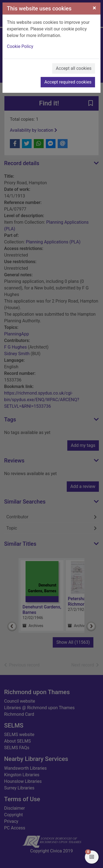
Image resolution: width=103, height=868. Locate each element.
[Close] (94, 8)
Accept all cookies (74, 68)
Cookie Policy (20, 46)
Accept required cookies (68, 82)
